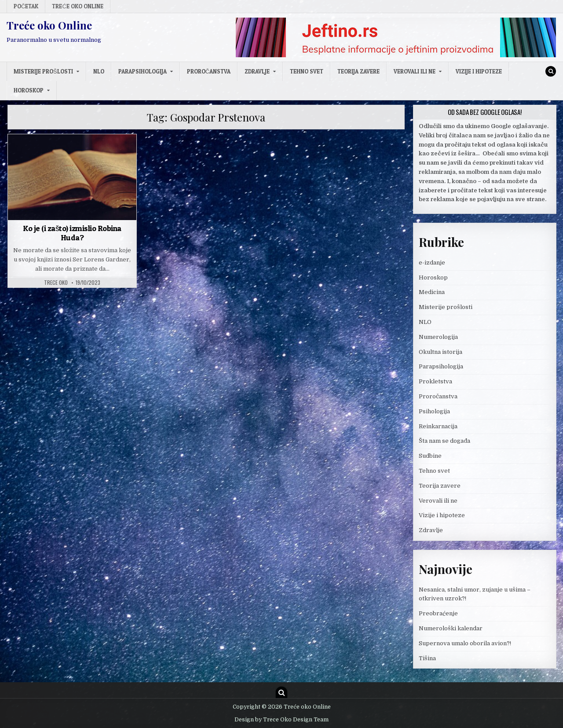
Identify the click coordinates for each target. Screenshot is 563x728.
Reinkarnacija (438, 426)
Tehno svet (307, 71)
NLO (99, 71)
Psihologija (434, 411)
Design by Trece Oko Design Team (281, 720)
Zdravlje (257, 71)
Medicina (432, 292)
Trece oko (56, 283)
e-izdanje (432, 263)
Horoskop (29, 90)
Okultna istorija (441, 352)
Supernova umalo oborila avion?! (465, 643)
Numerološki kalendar (451, 628)
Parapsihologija (143, 71)
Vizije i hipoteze (479, 71)
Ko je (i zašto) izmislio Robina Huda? (72, 233)
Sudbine (430, 456)
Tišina (427, 658)
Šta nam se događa (444, 441)
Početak (26, 6)
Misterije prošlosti (43, 71)
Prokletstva (435, 381)
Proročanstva (209, 71)
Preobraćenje (438, 613)
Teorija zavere (358, 71)
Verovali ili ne (415, 71)
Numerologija (438, 337)
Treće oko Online (77, 6)
